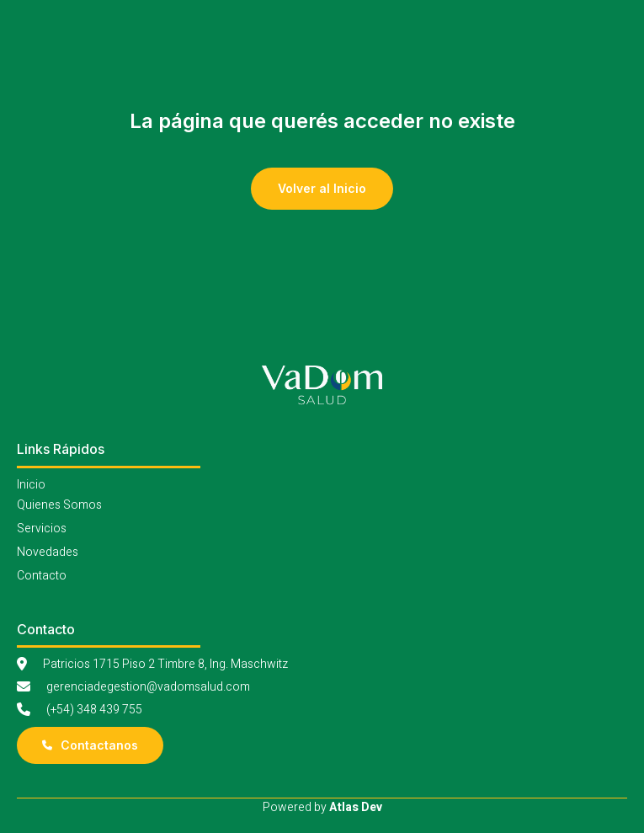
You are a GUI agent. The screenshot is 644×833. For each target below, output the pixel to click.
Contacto (42, 576)
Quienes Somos (59, 505)
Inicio (31, 485)
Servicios (42, 529)
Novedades (48, 552)
